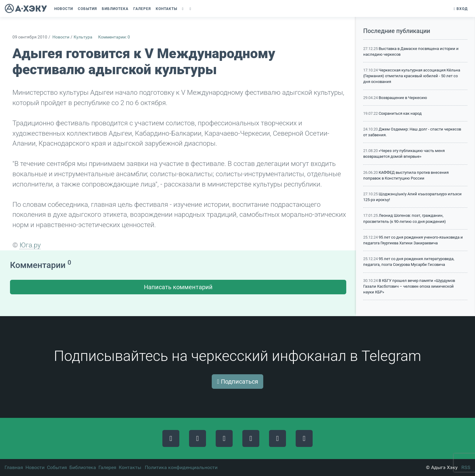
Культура (83, 37)
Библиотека (83, 467)
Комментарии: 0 (114, 37)
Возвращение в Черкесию (403, 98)
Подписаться (237, 382)
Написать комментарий (178, 287)
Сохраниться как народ (400, 113)
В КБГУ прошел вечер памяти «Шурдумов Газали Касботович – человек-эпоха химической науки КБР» (409, 286)
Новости (61, 37)
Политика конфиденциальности (181, 467)
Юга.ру (30, 245)
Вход (461, 9)
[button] (183, 9)
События (57, 467)
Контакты (130, 467)
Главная (14, 467)
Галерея (107, 467)
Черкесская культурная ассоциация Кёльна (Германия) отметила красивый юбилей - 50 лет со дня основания (412, 76)
